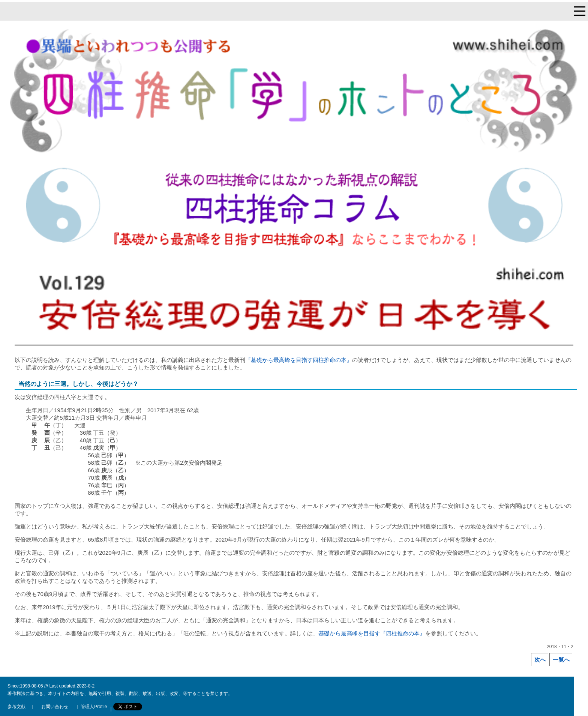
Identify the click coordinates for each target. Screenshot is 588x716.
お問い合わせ (55, 707)
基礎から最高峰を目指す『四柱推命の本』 (372, 633)
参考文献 (16, 707)
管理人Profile (93, 707)
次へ (540, 660)
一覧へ (561, 660)
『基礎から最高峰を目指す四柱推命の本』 (299, 360)
